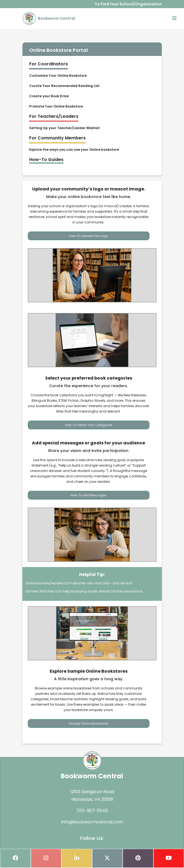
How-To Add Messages (88, 495)
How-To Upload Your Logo (88, 236)
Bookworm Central (49, 19)
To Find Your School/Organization (128, 4)
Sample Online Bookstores (88, 723)
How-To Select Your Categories (89, 425)
